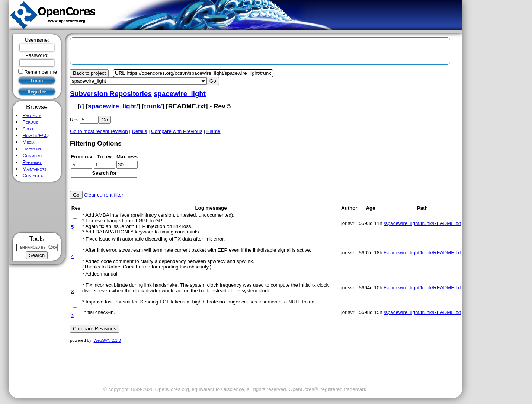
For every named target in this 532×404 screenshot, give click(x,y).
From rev (82, 157)
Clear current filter (103, 195)
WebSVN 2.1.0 (107, 340)
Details (139, 131)
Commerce (33, 155)
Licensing (32, 149)
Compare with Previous (177, 131)
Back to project (89, 73)
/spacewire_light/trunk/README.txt (422, 223)
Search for (105, 173)
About (29, 129)
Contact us (34, 176)
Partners (32, 162)
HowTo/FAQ (36, 135)
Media (28, 142)
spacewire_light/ (113, 106)
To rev (104, 157)
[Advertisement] (37, 207)
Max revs (127, 157)
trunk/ (153, 106)
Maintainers (34, 169)
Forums (30, 122)
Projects (32, 115)
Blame (214, 131)
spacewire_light (180, 94)
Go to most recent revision (99, 131)
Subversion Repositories (111, 94)
